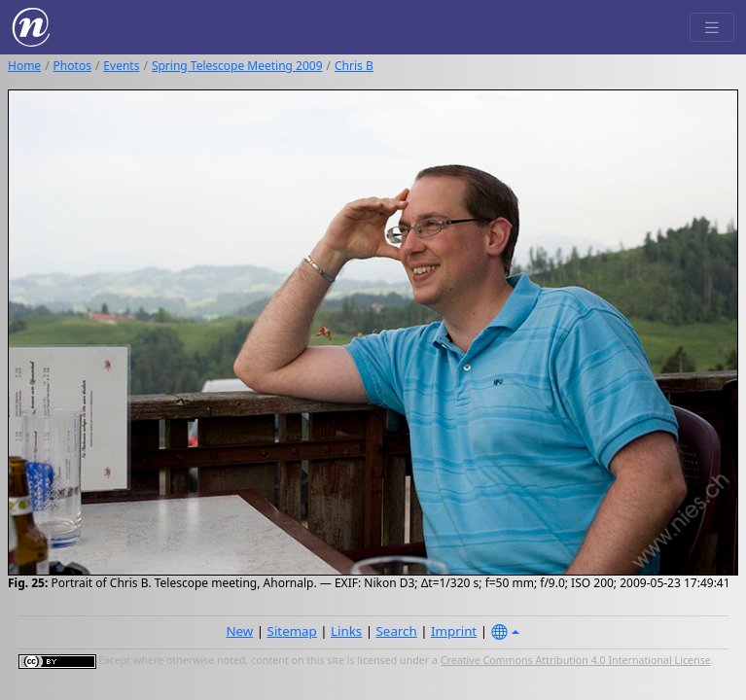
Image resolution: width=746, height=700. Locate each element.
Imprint (454, 631)
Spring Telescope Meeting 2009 (237, 66)
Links (346, 631)
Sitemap (292, 631)
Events (121, 66)
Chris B (354, 66)
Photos (72, 66)
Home (24, 66)
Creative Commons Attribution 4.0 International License (576, 660)
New (239, 631)
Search (397, 631)
